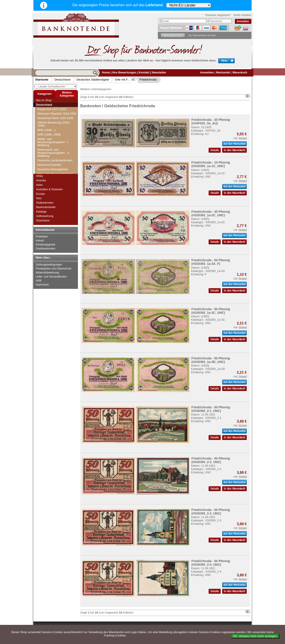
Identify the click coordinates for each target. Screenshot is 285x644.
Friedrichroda (145, 80)
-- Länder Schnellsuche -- (56, 86)
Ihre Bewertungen (124, 72)
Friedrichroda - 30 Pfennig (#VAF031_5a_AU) (211, 122)
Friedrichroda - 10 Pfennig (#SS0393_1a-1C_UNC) (211, 164)
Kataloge (41, 212)
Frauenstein (48, 111)
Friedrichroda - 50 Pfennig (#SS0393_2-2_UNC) (211, 460)
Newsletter (159, 72)
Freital (44, 134)
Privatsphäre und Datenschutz (54, 269)
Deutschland (62, 80)
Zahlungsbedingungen (49, 265)
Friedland (46, 151)
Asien (39, 185)
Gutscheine (43, 221)
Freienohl (46, 125)
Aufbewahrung (45, 216)
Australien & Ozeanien (49, 189)
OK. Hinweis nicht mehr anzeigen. (255, 636)
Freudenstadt (48, 138)
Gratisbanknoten (45, 249)
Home (106, 72)
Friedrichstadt (49, 165)
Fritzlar (44, 169)
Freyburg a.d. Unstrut (54, 143)
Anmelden (207, 72)
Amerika (41, 180)
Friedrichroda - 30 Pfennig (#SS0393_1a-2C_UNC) (211, 213)
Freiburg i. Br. (49, 120)
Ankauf (40, 241)
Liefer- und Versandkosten (51, 277)
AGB (38, 281)
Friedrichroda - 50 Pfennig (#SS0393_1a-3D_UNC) (211, 360)
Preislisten (42, 237)
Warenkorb (240, 72)
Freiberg (45, 116)
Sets (39, 198)
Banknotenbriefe (46, 207)
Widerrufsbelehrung (47, 273)
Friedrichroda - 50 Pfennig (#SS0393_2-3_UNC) (211, 512)
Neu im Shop (44, 100)
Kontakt (144, 72)
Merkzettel (223, 72)
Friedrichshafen (50, 160)
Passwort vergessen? (218, 15)
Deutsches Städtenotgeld (93, 80)
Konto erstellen (242, 15)
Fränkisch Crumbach (53, 107)
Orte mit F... (122, 80)
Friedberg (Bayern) (52, 147)
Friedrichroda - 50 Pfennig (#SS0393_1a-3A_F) (211, 262)
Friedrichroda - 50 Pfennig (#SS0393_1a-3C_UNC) (211, 311)
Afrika (40, 176)
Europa (40, 194)
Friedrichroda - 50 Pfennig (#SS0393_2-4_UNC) (211, 563)
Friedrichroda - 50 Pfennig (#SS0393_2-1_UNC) (211, 409)
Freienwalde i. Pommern (56, 129)
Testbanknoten (45, 203)
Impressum (42, 285)
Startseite (42, 80)
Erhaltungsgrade (45, 245)
